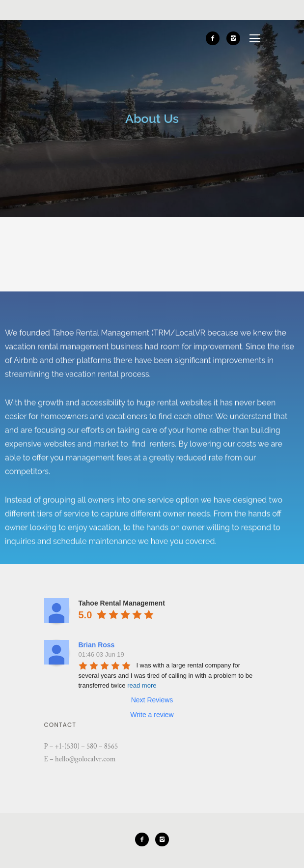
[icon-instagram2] (233, 38)
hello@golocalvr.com (85, 759)
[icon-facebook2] (215, 38)
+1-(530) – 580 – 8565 (87, 746)
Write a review (152, 715)
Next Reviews (152, 700)
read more (142, 685)
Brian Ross (97, 645)
